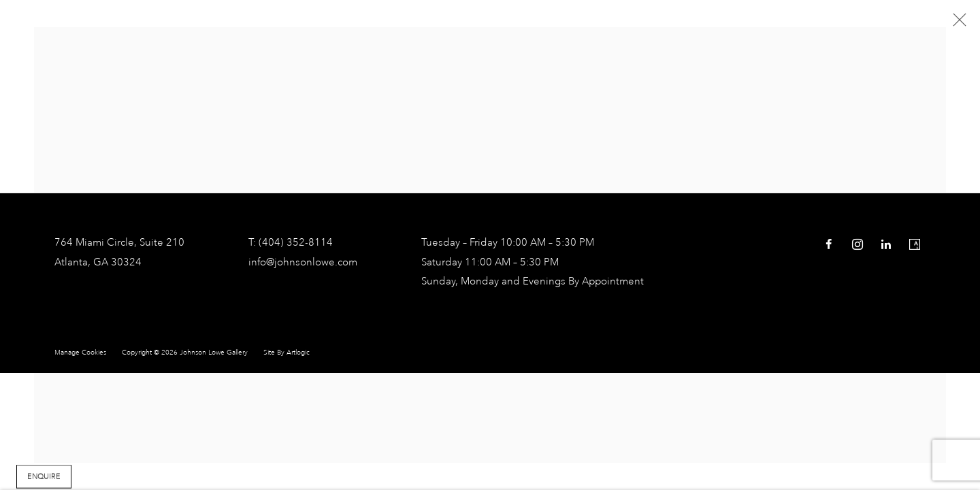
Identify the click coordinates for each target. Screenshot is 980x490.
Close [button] (956, 24)
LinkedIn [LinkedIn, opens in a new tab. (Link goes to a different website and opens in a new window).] (886, 245)
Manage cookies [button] (80, 353)
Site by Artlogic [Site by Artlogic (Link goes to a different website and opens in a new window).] (287, 353)
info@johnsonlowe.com (303, 263)
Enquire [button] (44, 478)
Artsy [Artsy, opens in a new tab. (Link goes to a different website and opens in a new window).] (915, 245)
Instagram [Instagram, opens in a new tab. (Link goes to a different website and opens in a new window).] (857, 245)
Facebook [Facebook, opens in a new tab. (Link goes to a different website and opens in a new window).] (829, 245)
